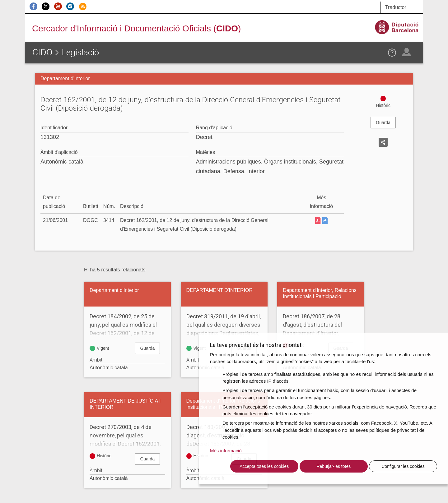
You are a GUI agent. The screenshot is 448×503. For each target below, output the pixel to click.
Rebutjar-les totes (334, 466)
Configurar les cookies (403, 466)
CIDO (42, 52)
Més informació (226, 451)
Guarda (383, 122)
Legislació (80, 52)
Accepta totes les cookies (264, 466)
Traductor (396, 7)
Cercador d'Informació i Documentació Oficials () (136, 28)
